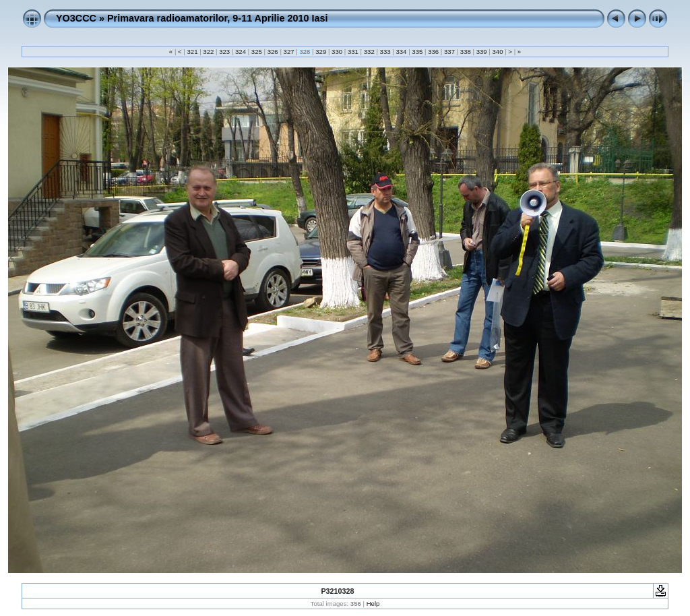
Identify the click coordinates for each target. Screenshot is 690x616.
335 (417, 52)
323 (225, 52)
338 (465, 52)
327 (289, 52)
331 (353, 52)
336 (433, 52)
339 (481, 52)
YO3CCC (76, 18)
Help (373, 604)
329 (321, 52)
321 (192, 52)
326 (273, 52)
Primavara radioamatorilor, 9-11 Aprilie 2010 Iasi (217, 18)
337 (449, 52)
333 (385, 52)
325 (256, 52)
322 (209, 52)
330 (337, 52)
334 (401, 52)
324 (240, 52)
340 (498, 52)
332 (369, 52)
